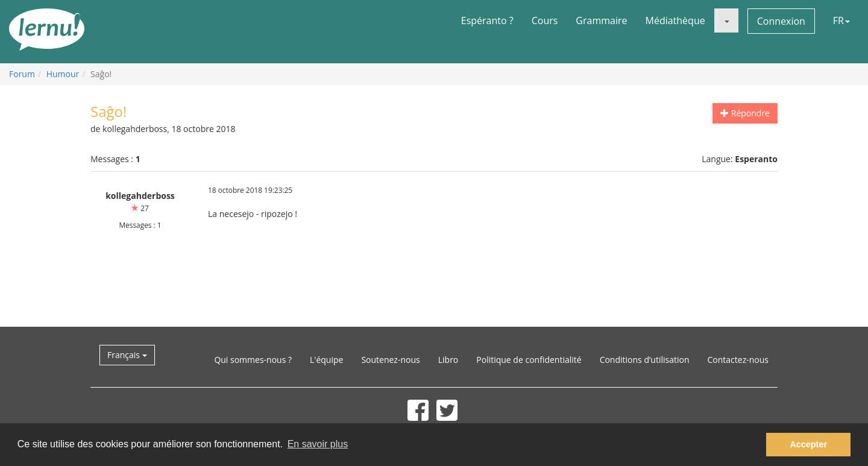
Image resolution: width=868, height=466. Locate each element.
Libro (448, 360)
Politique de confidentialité (529, 360)
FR (841, 20)
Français (127, 355)
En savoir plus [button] (318, 444)
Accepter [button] (808, 444)
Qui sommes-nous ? (253, 360)
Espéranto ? (487, 20)
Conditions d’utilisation (645, 360)
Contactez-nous (738, 360)
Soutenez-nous (390, 360)
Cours (545, 20)
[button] (726, 20)
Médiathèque (675, 20)
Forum (22, 74)
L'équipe (326, 360)
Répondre (745, 113)
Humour (63, 74)
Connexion (781, 21)
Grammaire (601, 20)
